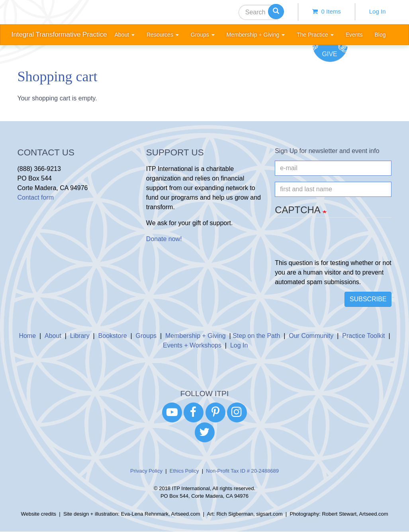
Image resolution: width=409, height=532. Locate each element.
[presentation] (335, 243)
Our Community (311, 336)
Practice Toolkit (363, 336)
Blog (380, 35)
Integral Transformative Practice (59, 34)
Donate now (163, 239)
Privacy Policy (146, 471)
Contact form (36, 197)
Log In (378, 11)
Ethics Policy (184, 471)
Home (27, 336)
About (53, 336)
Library (80, 336)
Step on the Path (256, 336)
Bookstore (113, 336)
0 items (327, 11)
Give (330, 54)
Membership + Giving (196, 336)
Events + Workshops (192, 345)
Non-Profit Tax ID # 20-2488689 (242, 471)
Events (354, 35)
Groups (146, 336)
